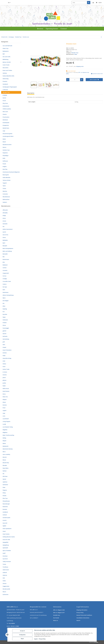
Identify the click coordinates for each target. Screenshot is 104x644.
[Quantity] (75, 80)
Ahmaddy (5, 213)
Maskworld (5, 446)
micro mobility (6, 454)
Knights (5, 167)
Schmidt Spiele (6, 518)
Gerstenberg (6, 339)
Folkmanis (5, 320)
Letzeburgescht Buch (8, 136)
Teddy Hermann (7, 562)
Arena (4, 218)
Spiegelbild (5, 542)
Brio (4, 262)
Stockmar (5, 556)
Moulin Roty (6, 463)
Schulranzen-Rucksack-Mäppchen (11, 172)
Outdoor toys (6, 150)
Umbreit (5, 572)
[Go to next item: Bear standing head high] (101, 37)
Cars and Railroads (7, 46)
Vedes (4, 581)
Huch (4, 367)
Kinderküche (6, 106)
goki (4, 342)
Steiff (4, 553)
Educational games (7, 134)
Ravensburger (6, 504)
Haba (4, 356)
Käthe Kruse (6, 389)
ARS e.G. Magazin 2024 (59, 610)
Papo (4, 487)
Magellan (5, 430)
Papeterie (5, 153)
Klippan (5, 399)
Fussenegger (6, 328)
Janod (4, 378)
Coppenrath (6, 273)
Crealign (5, 279)
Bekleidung (6, 59)
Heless (4, 364)
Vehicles (5, 73)
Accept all (22, 631)
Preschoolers (6, 117)
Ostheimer (5, 485)
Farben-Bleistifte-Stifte (8, 76)
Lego (4, 131)
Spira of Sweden (7, 551)
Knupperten (6, 125)
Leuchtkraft (6, 419)
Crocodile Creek (7, 281)
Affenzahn (5, 210)
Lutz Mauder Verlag (8, 427)
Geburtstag (6, 79)
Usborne (5, 575)
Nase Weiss (6, 468)
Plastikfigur (6, 156)
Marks (4, 443)
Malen (4, 139)
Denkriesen (6, 292)
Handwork (5, 84)
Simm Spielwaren (7, 529)
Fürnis (4, 325)
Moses (4, 460)
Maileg (4, 438)
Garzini (4, 334)
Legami (5, 410)
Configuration (23, 635)
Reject (23, 639)
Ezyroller (5, 314)
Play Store (5, 103)
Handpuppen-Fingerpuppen (10, 87)
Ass (4, 226)
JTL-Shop (96, 642)
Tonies (4, 188)
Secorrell (5, 523)
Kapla (4, 386)
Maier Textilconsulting (8, 435)
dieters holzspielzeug (8, 295)
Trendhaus (5, 567)
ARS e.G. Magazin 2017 (59, 613)
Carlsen (5, 268)
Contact (64, 29)
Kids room (5, 112)
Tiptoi (4, 186)
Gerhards (5, 336)
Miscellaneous (6, 197)
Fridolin (5, 323)
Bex (4, 257)
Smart (4, 531)
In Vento (5, 372)
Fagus (4, 317)
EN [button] (9, 3)
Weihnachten (6, 199)
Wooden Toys (75, 53)
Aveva (4, 237)
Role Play (5, 169)
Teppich (5, 183)
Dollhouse (5, 161)
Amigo (4, 215)
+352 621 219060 (15, 626)
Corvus (4, 276)
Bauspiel (5, 246)
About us (56, 620)
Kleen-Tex (5, 397)
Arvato (4, 221)
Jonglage (5, 95)
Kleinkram (5, 120)
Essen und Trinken (7, 70)
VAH (4, 578)
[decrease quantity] (68, 80)
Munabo (5, 465)
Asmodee (5, 224)
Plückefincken (6, 501)
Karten (4, 98)
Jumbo (4, 383)
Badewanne (6, 51)
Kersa (4, 394)
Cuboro (5, 284)
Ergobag (5, 309)
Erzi (4, 312)
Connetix (5, 270)
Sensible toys (57, 615)
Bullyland (5, 265)
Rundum (5, 509)
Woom (4, 592)
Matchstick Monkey (8, 449)
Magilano (5, 432)
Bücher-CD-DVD (7, 62)
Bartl (4, 243)
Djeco (4, 298)
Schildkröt (5, 512)
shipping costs (80, 66)
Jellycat (5, 380)
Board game (6, 175)
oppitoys (5, 482)
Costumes (5, 194)
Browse (40, 29)
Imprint (78, 620)
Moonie (5, 457)
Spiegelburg (6, 545)
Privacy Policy (80, 613)
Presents (5, 81)
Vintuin (5, 583)
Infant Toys (6, 48)
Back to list (5, 37)
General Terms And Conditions (84, 615)
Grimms (5, 353)
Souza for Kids (6, 540)
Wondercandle (6, 589)
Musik (4, 142)
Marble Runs (6, 128)
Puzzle (4, 164)
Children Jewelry (7, 109)
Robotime (5, 507)
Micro (4, 452)
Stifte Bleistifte (6, 177)
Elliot (4, 306)
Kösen (4, 402)
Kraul (4, 408)
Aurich (4, 232)
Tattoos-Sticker (7, 180)
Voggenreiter (6, 586)
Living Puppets (6, 421)
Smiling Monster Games (9, 537)
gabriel (4, 331)
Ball (4, 54)
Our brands (56, 618)
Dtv (4, 303)
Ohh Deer (5, 476)
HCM (4, 361)
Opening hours (52, 29)
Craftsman (5, 90)
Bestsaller (5, 254)
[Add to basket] (28, 42)
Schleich (5, 515)
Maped (4, 441)
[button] (93, 3)
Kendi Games (6, 391)
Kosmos (5, 405)
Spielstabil (5, 548)
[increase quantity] (82, 80)
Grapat (4, 347)
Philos (4, 493)
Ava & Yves (5, 235)
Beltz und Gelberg (7, 251)
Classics (5, 114)
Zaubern (5, 202)
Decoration (6, 68)
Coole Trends (6, 65)
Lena (4, 416)
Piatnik (4, 496)
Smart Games (6, 534)
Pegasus (5, 490)
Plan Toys (5, 498)
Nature (4, 147)
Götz (4, 345)
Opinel (4, 479)
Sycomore (5, 559)
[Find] (79, 3)
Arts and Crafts (7, 57)
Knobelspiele (6, 123)
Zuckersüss (6, 594)
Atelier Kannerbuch (8, 229)
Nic (3, 474)
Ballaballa (5, 240)
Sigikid (4, 526)
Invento (5, 375)
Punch (4, 101)
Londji (4, 424)
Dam (4, 290)
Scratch (5, 520)
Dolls (4, 158)
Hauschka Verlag (7, 358)
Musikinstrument (7, 145)
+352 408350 (12, 623)
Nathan (5, 471)
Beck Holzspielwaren (8, 248)
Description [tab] (31, 93)
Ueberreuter (6, 570)
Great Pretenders (7, 350)
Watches (5, 191)
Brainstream (6, 259)
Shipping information (82, 610)
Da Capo (5, 287)
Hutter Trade (6, 369)
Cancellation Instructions (83, 618)
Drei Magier (6, 301)
